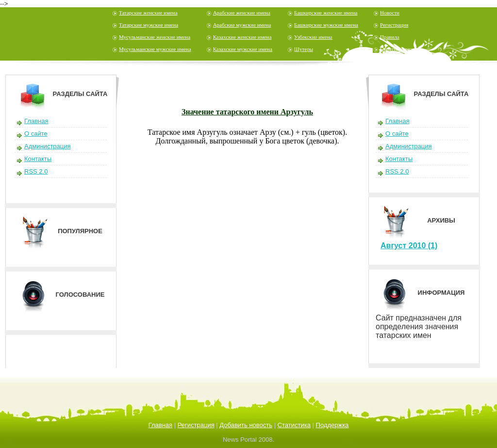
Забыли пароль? (447, 65)
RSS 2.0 (36, 171)
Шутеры (304, 49)
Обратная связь (397, 49)
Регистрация (394, 25)
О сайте (36, 134)
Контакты (38, 159)
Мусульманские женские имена (155, 37)
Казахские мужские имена (243, 49)
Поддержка (332, 425)
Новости (390, 13)
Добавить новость (246, 425)
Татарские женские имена (148, 13)
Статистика (294, 425)
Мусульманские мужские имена (155, 49)
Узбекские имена (313, 37)
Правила (390, 37)
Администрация (48, 146)
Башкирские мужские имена (326, 25)
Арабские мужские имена (242, 25)
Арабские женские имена (242, 13)
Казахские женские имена (242, 37)
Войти (339, 65)
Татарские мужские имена (149, 25)
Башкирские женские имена (326, 13)
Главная (36, 121)
